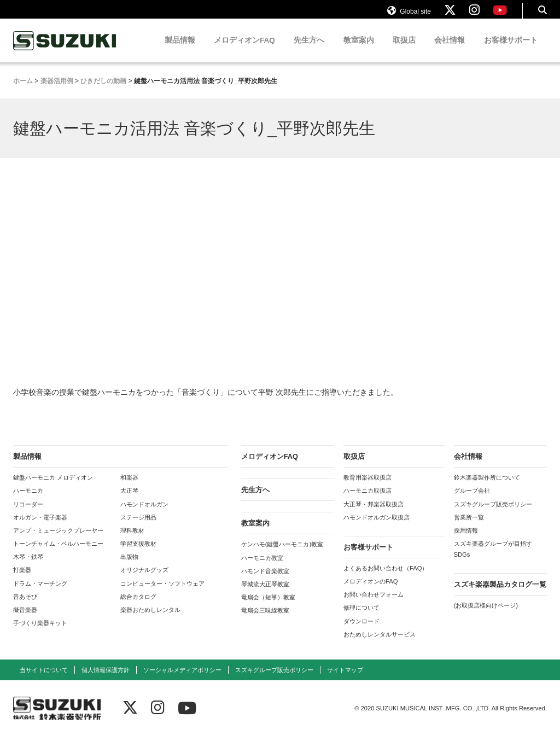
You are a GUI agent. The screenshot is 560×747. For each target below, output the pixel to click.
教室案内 (359, 51)
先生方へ (309, 51)
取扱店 (404, 51)
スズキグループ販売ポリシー (493, 515)
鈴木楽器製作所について (487, 488)
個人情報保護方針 (106, 680)
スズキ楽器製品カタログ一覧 (500, 595)
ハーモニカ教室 (262, 568)
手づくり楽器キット (40, 633)
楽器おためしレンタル (150, 620)
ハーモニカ (28, 501)
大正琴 (129, 501)
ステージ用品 (138, 528)
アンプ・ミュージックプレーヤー (58, 541)
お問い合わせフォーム (374, 605)
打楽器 (22, 580)
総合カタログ (138, 607)
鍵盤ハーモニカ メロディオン (53, 488)
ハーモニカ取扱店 (367, 501)
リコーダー (28, 515)
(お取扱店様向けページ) (486, 616)
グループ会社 (472, 501)
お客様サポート (511, 51)
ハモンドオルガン (144, 515)
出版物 (129, 567)
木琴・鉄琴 (28, 567)
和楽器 (129, 488)
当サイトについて (44, 680)
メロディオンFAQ (244, 51)
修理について (361, 618)
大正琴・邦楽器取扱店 (374, 515)
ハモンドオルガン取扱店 (377, 528)
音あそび (25, 607)
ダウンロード (361, 632)
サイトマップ (345, 680)
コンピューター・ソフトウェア (162, 594)
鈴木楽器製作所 (65, 51)
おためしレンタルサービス (380, 645)
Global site (409, 15)
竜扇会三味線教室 (265, 621)
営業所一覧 (469, 528)
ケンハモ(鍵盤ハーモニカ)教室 (282, 555)
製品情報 (180, 51)
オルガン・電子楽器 (40, 528)
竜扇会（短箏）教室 (268, 608)
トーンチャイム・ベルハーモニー (58, 554)
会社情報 (450, 51)
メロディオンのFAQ (371, 592)
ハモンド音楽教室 (265, 581)
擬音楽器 (25, 620)
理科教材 (132, 541)
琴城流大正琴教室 (265, 594)
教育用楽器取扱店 (367, 488)
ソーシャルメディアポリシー (182, 680)
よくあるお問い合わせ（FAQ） (386, 579)
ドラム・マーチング (40, 594)
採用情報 (466, 541)
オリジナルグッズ (144, 580)
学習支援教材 (138, 554)
